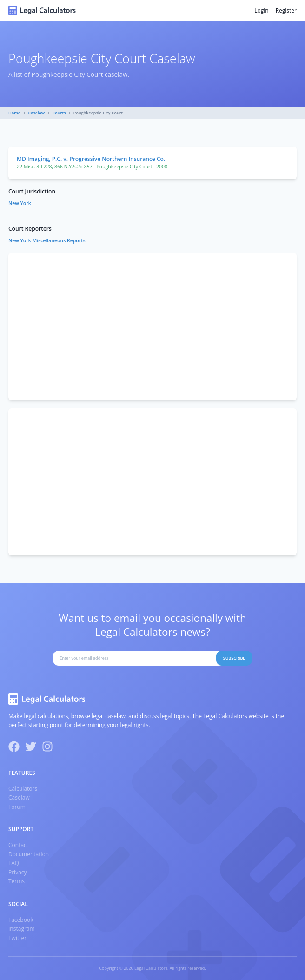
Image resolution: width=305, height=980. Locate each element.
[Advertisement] (152, 327)
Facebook (21, 920)
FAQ (14, 863)
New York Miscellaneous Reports (47, 240)
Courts (59, 113)
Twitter (17, 938)
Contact (18, 845)
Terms (17, 881)
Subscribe (234, 658)
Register (286, 10)
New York (20, 203)
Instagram (22, 929)
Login (261, 10)
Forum (17, 807)
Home (14, 113)
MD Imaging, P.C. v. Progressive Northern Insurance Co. (91, 159)
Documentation (29, 854)
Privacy (18, 872)
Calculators (23, 789)
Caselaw (37, 113)
